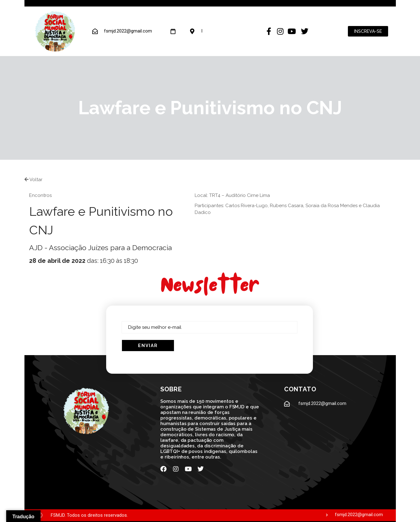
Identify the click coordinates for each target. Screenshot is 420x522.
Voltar (33, 180)
